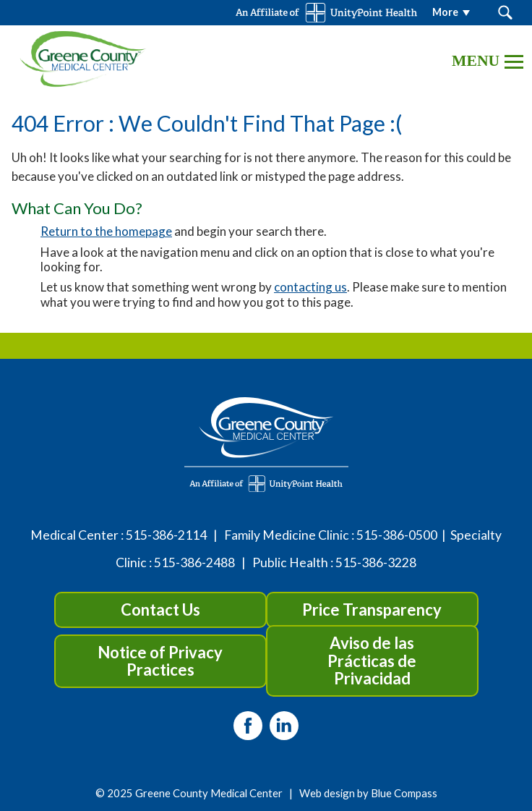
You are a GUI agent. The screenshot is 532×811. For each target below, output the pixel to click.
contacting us (310, 287)
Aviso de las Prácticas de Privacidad (372, 660)
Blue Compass (404, 793)
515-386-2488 (194, 562)
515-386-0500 (397, 535)
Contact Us (160, 610)
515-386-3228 (376, 562)
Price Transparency (372, 610)
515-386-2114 (166, 535)
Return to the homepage (106, 231)
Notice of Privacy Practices (160, 661)
